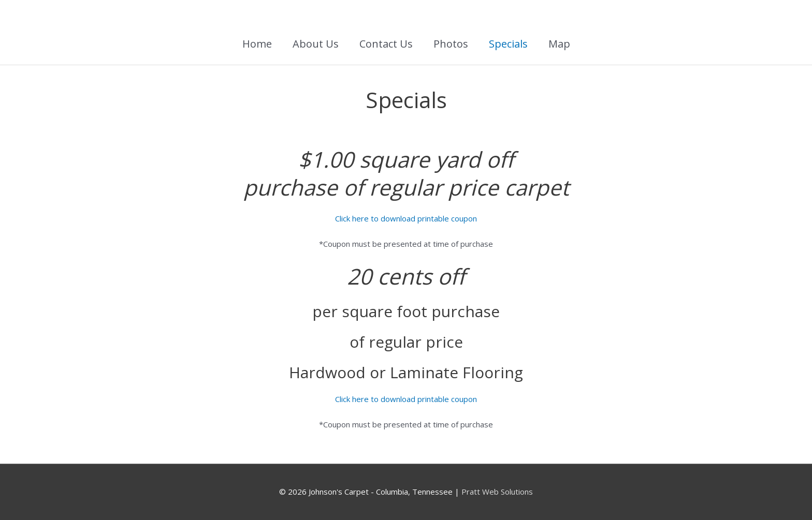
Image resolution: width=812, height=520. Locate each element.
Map (559, 44)
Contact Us (386, 44)
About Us (316, 44)
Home (257, 44)
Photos (451, 44)
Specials (508, 44)
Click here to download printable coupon (406, 218)
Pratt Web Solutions (497, 492)
